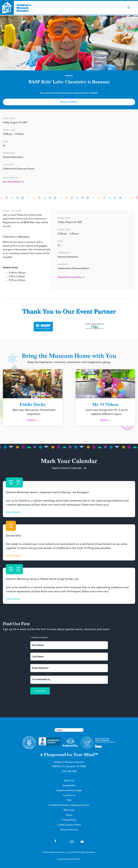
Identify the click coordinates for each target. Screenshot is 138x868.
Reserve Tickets (69, 102)
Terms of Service (69, 830)
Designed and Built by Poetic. (69, 859)
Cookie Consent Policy (69, 825)
